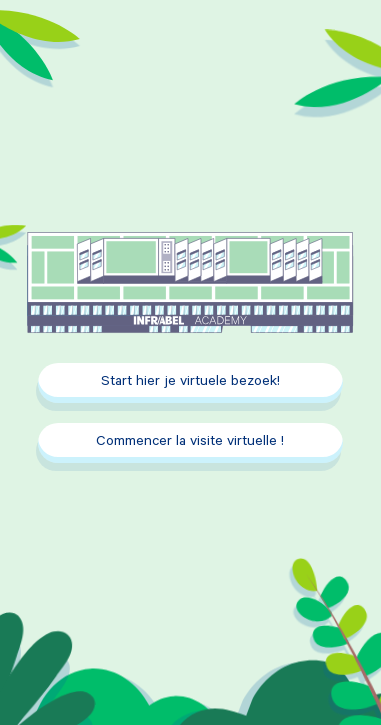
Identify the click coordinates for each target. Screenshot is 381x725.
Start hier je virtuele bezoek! (190, 383)
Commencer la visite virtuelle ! (190, 443)
